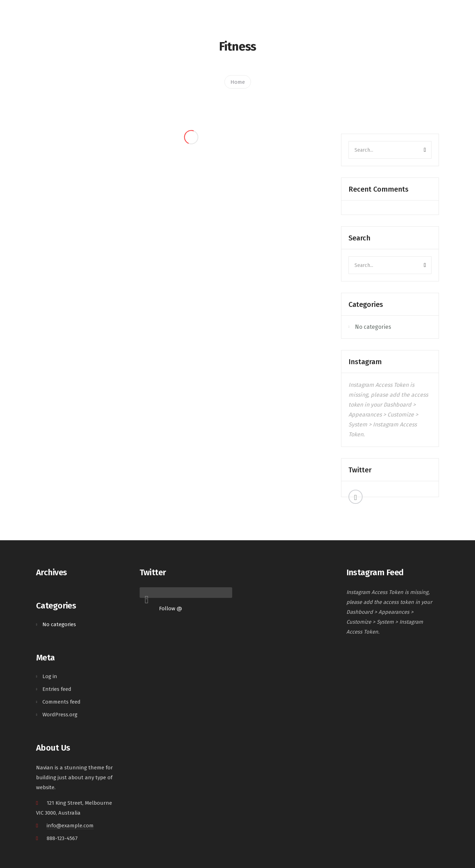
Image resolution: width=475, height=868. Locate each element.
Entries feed (57, 689)
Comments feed (61, 702)
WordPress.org (60, 715)
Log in (50, 676)
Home (238, 82)
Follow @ (171, 608)
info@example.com (70, 826)
